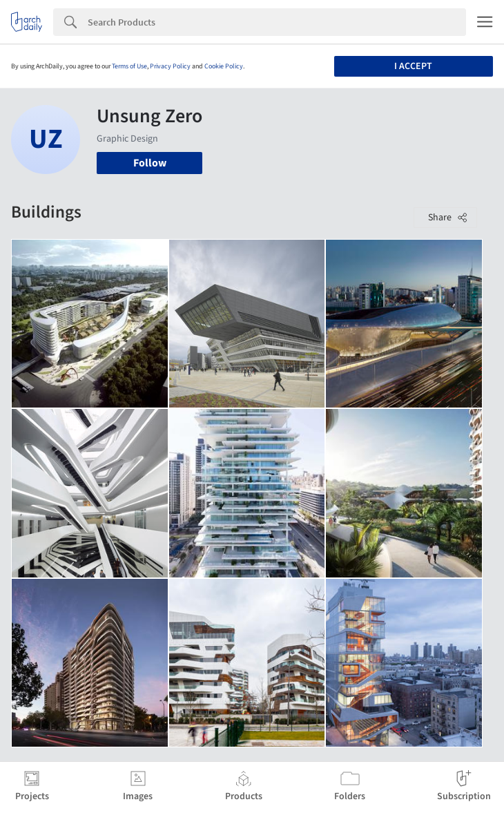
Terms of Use (129, 66)
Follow (150, 163)
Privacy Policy (170, 66)
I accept (413, 66)
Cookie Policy (224, 66)
